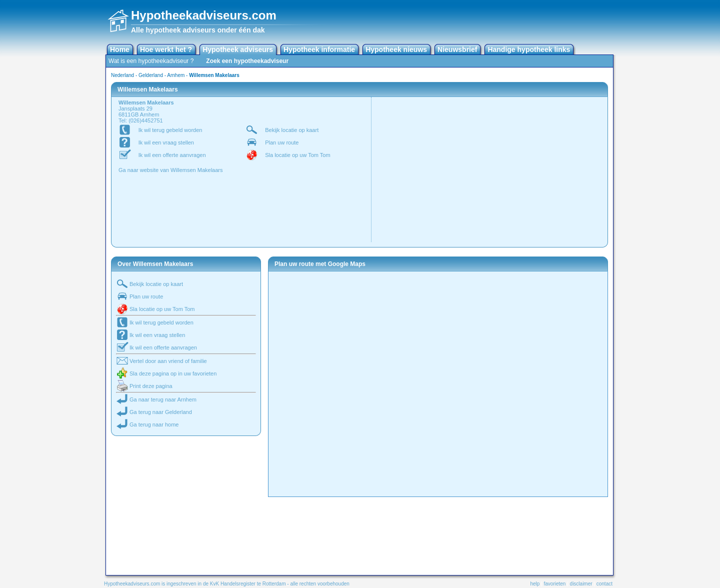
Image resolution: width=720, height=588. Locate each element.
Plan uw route (282, 142)
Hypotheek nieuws (396, 49)
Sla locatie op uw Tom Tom (297, 155)
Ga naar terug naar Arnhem (163, 399)
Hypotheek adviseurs (238, 49)
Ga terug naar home (154, 424)
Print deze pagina (151, 386)
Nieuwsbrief (457, 49)
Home (120, 49)
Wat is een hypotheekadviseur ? (151, 61)
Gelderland (151, 75)
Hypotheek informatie (319, 49)
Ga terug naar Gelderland (161, 412)
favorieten (555, 584)
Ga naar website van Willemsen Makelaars (170, 170)
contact (604, 584)
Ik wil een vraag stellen (166, 142)
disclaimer (581, 584)
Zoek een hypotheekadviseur (247, 61)
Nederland (122, 75)
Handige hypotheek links (529, 49)
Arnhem (176, 75)
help (535, 584)
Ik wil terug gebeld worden (170, 130)
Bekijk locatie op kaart (292, 130)
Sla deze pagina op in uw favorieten (173, 373)
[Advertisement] (496, 20)
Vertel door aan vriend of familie (168, 361)
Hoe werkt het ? (166, 49)
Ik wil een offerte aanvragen (172, 155)
